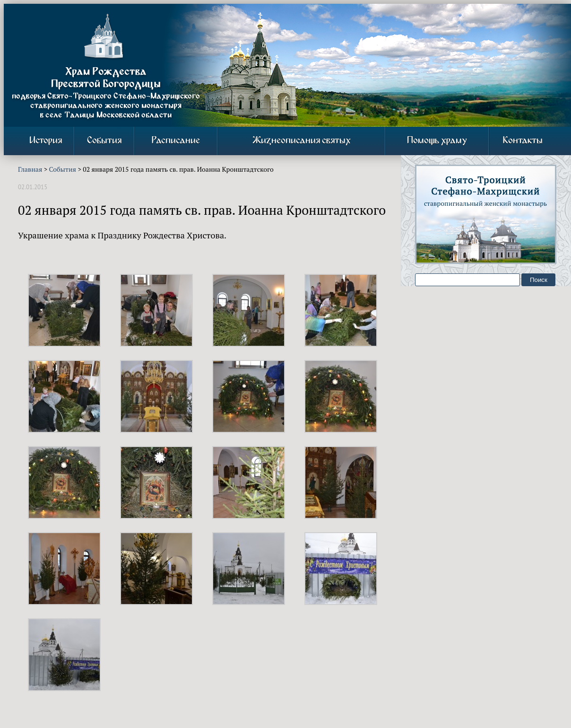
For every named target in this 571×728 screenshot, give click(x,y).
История (46, 141)
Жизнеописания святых (302, 141)
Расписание (176, 141)
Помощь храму (437, 141)
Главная (30, 169)
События (104, 141)
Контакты (523, 141)
